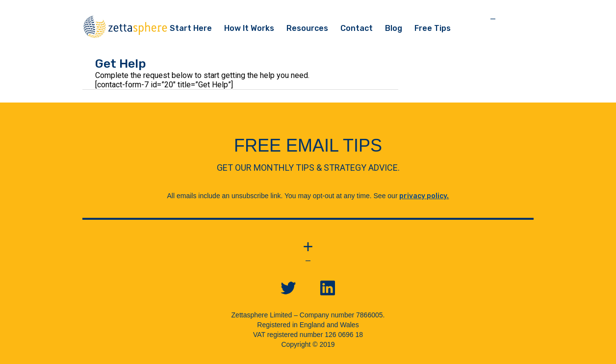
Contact (357, 28)
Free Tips (433, 28)
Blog (394, 28)
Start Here (191, 28)
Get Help (121, 64)
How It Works (249, 28)
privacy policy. (424, 196)
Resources (307, 28)
